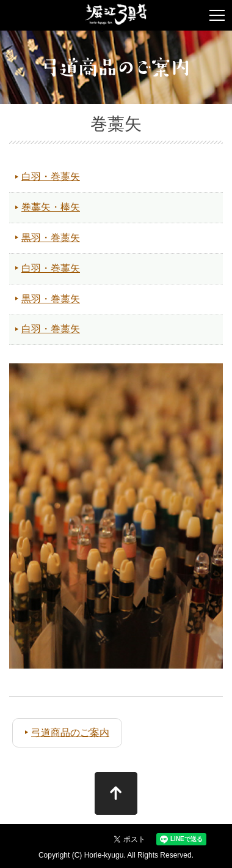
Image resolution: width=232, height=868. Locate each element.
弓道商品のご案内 (70, 733)
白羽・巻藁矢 (51, 176)
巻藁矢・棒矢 (51, 207)
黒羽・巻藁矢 (51, 238)
